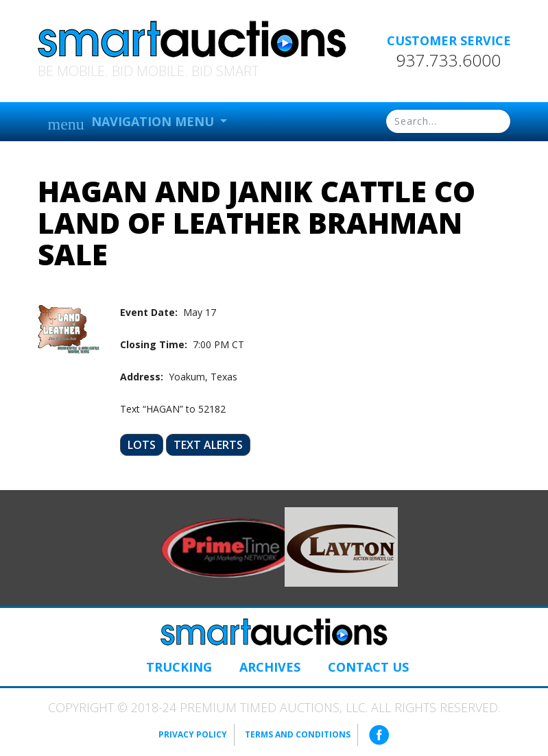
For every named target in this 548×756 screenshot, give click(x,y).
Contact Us (368, 667)
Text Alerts (208, 445)
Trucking (179, 667)
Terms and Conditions (298, 734)
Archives (270, 667)
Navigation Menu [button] (133, 123)
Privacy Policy (193, 734)
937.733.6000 (449, 60)
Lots (142, 445)
